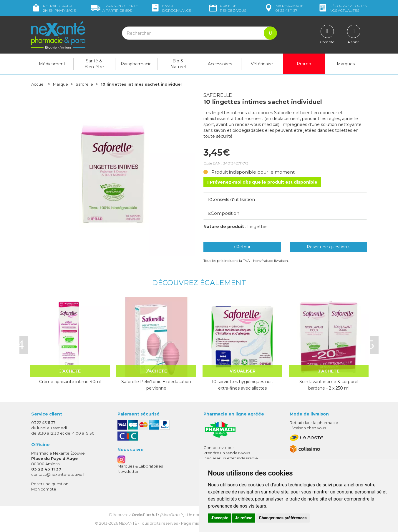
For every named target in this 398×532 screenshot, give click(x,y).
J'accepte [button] (220, 518)
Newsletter (128, 471)
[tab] (285, 199)
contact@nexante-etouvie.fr (59, 474)
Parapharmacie (136, 64)
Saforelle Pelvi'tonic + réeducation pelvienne (156, 385)
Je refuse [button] (244, 518)
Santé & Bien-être (94, 64)
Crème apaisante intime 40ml (70, 382)
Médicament (52, 64)
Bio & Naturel (178, 64)
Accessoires (220, 64)
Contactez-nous (219, 448)
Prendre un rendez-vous (227, 453)
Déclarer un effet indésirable (231, 458)
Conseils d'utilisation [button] (232, 199)
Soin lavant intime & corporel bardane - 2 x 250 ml (329, 385)
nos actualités (342, 8)
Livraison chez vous (308, 428)
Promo (304, 64)
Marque (62, 84)
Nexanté (128, 523)
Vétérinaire (262, 64)
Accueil (39, 84)
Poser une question (50, 484)
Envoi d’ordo (171, 8)
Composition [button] (224, 213)
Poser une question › (328, 247)
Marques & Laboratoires (140, 466)
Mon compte (44, 489)
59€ (114, 8)
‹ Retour (242, 247)
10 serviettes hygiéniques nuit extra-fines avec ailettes (242, 385)
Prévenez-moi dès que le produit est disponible (262, 182)
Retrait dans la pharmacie (314, 423)
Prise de (227, 8)
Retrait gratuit (54, 8)
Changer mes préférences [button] (283, 518)
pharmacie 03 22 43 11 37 (284, 8)
